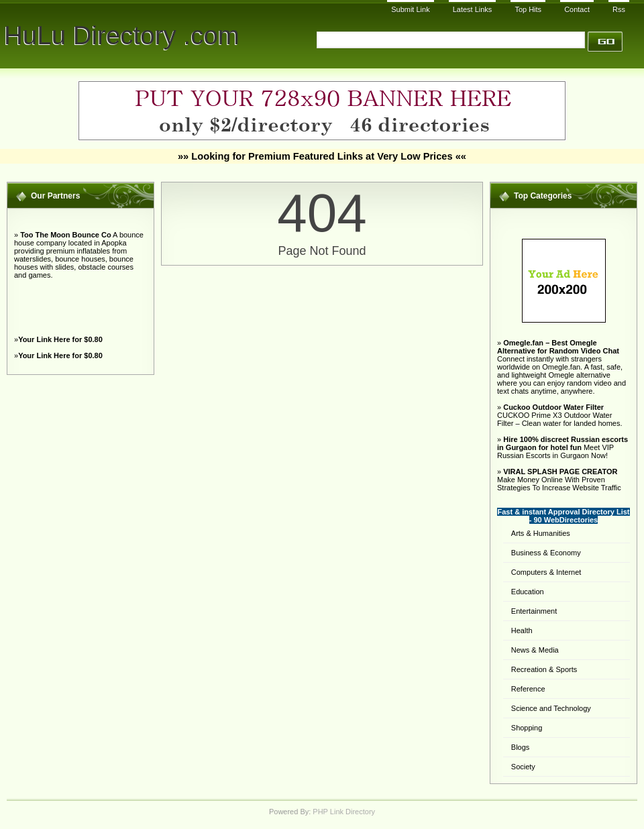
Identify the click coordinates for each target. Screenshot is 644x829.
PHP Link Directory (344, 812)
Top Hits (528, 9)
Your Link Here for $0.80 (60, 339)
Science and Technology (551, 708)
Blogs (521, 747)
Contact (577, 9)
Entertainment (534, 611)
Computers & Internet (546, 572)
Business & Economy (546, 553)
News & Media (535, 650)
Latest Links (473, 9)
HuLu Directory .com (122, 35)
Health (522, 630)
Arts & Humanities (541, 533)
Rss (619, 9)
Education (528, 592)
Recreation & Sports (544, 669)
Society (523, 767)
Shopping (527, 728)
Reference (528, 689)
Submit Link (410, 9)
